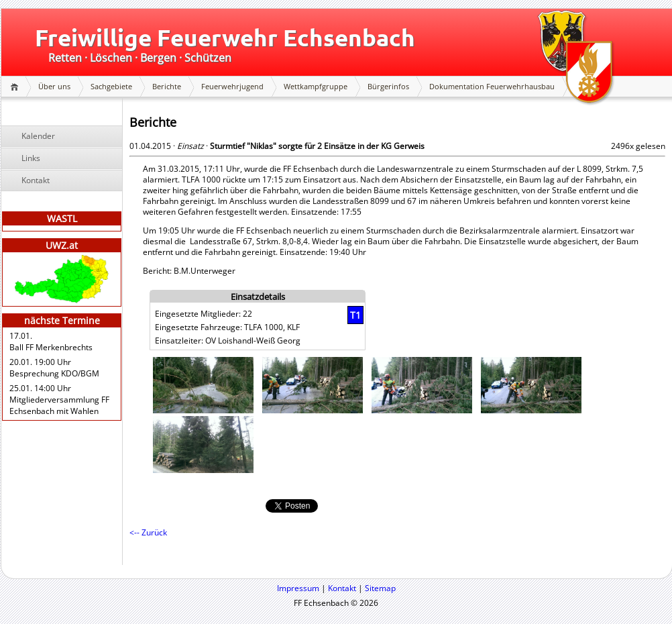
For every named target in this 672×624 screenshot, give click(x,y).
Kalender (38, 136)
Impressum (298, 588)
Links (31, 158)
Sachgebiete (111, 86)
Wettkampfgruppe (316, 86)
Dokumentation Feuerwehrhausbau (492, 86)
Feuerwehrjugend (232, 86)
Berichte (167, 86)
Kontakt (36, 180)
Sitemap (380, 588)
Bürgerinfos (388, 86)
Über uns (54, 86)
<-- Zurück (148, 532)
